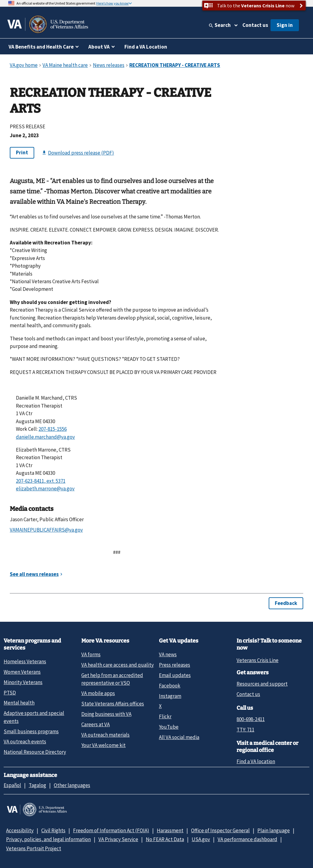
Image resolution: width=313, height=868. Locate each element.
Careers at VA (96, 724)
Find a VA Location (146, 47)
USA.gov (201, 839)
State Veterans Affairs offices (113, 704)
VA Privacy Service (118, 839)
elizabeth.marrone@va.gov (45, 489)
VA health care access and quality (118, 665)
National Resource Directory (35, 752)
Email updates (175, 675)
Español (12, 785)
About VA (99, 47)
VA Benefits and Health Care (41, 47)
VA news (168, 654)
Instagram (170, 696)
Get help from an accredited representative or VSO (112, 679)
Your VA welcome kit (103, 745)
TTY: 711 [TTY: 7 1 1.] (245, 730)
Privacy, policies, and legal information (48, 839)
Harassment (170, 830)
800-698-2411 (251, 719)
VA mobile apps (98, 693)
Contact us (255, 25)
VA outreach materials (105, 735)
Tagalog (37, 785)
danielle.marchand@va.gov (45, 437)
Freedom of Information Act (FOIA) (111, 830)
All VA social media (179, 737)
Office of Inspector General (220, 830)
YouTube (169, 727)
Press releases (175, 665)
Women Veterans (22, 672)
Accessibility (20, 830)
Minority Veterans (23, 682)
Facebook (170, 686)
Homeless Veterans (25, 661)
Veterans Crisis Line (258, 660)
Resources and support (262, 684)
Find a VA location (256, 761)
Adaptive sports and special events (34, 717)
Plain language (274, 830)
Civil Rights (53, 830)
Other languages (72, 785)
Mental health (19, 703)
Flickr (165, 716)
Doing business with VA (106, 714)
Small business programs (31, 731)
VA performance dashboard (247, 839)
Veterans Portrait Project (34, 848)
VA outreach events (25, 742)
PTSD (10, 693)
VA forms (91, 654)
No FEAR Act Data (165, 839)
